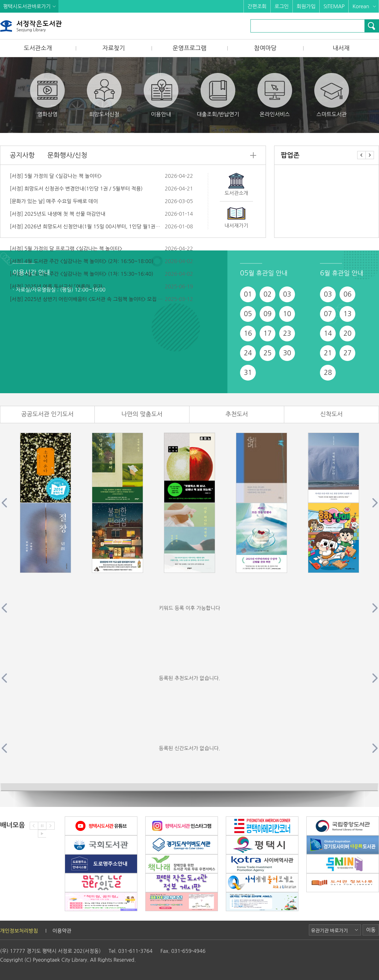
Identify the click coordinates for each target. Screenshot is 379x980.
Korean (361, 6)
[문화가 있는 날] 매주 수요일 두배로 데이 (54, 201)
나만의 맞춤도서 (142, 414)
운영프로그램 (189, 48)
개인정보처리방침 (19, 931)
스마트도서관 (332, 95)
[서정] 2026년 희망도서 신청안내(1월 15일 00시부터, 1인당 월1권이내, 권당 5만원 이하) (107, 226)
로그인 (282, 6)
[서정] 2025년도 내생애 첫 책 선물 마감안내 (58, 214)
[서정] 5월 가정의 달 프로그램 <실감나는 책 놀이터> (66, 249)
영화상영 (47, 95)
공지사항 (22, 155)
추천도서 (237, 414)
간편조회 (257, 6)
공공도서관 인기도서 (47, 414)
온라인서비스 (275, 95)
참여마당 (265, 48)
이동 (371, 930)
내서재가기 (236, 225)
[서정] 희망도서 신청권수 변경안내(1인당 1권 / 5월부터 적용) (76, 189)
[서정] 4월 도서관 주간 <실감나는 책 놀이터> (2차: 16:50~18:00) (81, 261)
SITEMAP (334, 6)
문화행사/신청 (67, 155)
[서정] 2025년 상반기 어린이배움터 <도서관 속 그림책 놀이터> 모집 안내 (89, 299)
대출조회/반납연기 (218, 95)
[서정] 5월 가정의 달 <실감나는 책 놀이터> (56, 176)
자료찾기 (114, 48)
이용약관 (62, 931)
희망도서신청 (104, 95)
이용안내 (161, 95)
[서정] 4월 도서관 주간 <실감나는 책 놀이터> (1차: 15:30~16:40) (81, 274)
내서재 (341, 48)
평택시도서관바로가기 (27, 6)
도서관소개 (38, 48)
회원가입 (306, 6)
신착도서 (331, 414)
